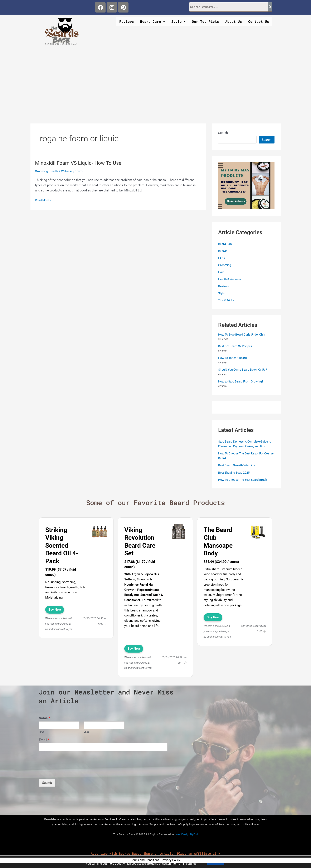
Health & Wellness (63, 171)
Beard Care (153, 21)
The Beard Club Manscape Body (218, 541)
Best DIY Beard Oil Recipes (237, 346)
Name (44, 718)
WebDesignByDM (187, 834)
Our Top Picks (205, 21)
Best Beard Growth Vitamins (238, 465)
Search (223, 133)
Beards (223, 251)
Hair (221, 272)
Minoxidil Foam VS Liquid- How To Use (81, 163)
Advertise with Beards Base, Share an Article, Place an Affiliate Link (156, 853)
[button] (153, 21)
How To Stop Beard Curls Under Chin (244, 334)
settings (189, 863)
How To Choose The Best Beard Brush (245, 479)
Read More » (44, 200)
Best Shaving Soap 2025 (235, 472)
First (41, 732)
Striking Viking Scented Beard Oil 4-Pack (62, 545)
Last (86, 732)
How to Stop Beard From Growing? (242, 381)
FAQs (222, 258)
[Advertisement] (156, 80)
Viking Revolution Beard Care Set (140, 541)
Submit (47, 782)
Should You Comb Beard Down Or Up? (244, 369)
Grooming (42, 171)
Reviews (127, 21)
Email (44, 740)
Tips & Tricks (227, 300)
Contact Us (259, 21)
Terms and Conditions (145, 860)
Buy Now (55, 609)
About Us (234, 21)
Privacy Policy (171, 860)
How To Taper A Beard (234, 358)
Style (178, 21)
